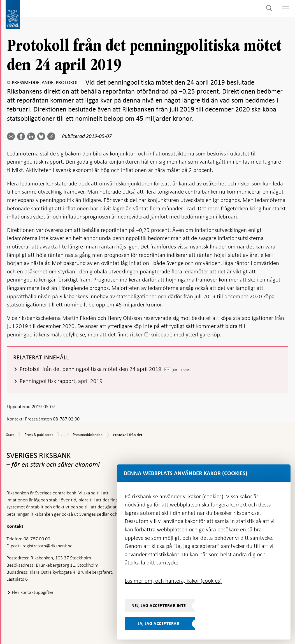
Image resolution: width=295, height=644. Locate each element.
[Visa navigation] (285, 8)
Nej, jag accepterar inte (159, 606)
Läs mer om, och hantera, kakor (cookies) (173, 581)
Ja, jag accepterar (159, 624)
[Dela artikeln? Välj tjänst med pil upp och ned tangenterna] (32, 136)
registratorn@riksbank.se (47, 546)
